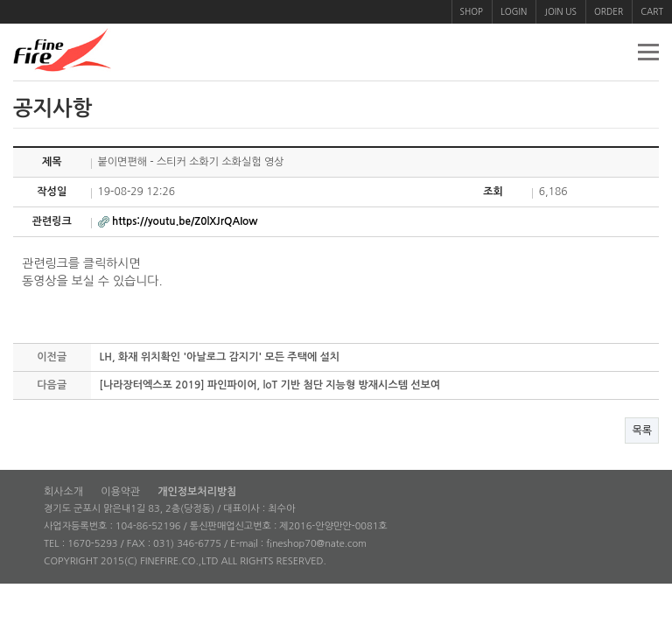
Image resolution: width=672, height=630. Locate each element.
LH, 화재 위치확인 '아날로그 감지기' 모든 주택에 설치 (220, 357)
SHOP (472, 11)
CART (652, 11)
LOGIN (514, 11)
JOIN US (560, 11)
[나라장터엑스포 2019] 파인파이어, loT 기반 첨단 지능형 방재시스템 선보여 (270, 385)
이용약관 (120, 492)
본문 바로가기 (0, 0)
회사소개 (63, 492)
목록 (642, 430)
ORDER (609, 11)
